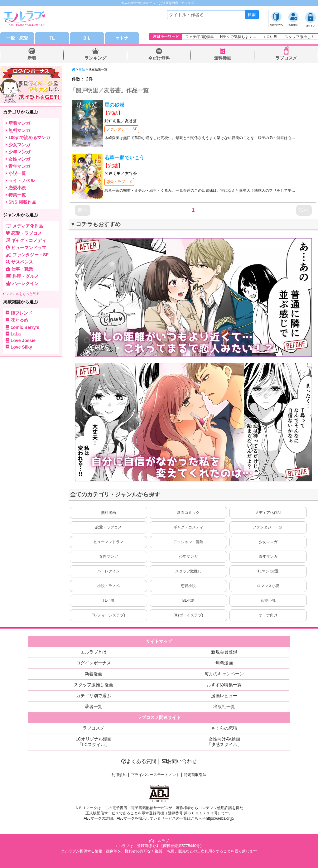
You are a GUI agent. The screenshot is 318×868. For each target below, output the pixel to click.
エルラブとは (94, 652)
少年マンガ (188, 557)
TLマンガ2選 (268, 571)
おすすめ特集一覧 (224, 685)
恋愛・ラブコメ (119, 182)
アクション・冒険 (188, 542)
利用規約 (119, 775)
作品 (82, 69)
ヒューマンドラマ (108, 542)
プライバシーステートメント (155, 775)
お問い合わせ (179, 761)
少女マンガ (268, 542)
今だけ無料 (159, 58)
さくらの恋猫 (224, 728)
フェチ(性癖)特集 (200, 37)
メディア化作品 (268, 513)
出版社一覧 (224, 706)
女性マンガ (108, 557)
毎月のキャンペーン (224, 674)
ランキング (95, 58)
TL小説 (108, 600)
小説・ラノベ (108, 586)
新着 (32, 58)
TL (52, 38)
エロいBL (270, 37)
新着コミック (188, 513)
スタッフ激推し (188, 571)
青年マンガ (268, 557)
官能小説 (268, 600)
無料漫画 (223, 58)
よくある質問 (139, 761)
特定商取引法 (195, 775)
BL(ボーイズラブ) (188, 615)
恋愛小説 (188, 586)
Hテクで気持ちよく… (238, 37)
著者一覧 (94, 706)
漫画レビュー (224, 696)
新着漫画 (94, 674)
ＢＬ (87, 38)
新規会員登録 (224, 652)
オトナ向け (268, 615)
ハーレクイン (108, 571)
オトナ (122, 38)
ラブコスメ (286, 58)
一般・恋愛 (17, 38)
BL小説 (188, 600)
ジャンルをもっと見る (21, 294)
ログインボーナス (94, 663)
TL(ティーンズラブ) (108, 615)
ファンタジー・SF (122, 129)
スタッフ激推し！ (300, 37)
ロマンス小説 (268, 586)
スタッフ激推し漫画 (94, 685)
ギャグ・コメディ (188, 527)
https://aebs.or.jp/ (220, 818)
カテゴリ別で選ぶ (94, 696)
